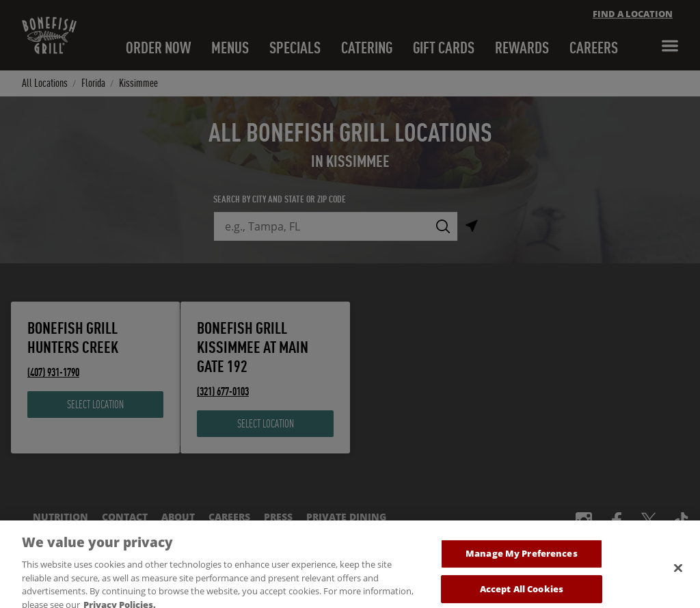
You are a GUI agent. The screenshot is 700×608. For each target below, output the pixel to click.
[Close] (678, 577)
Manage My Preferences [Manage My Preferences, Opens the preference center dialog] (522, 561)
